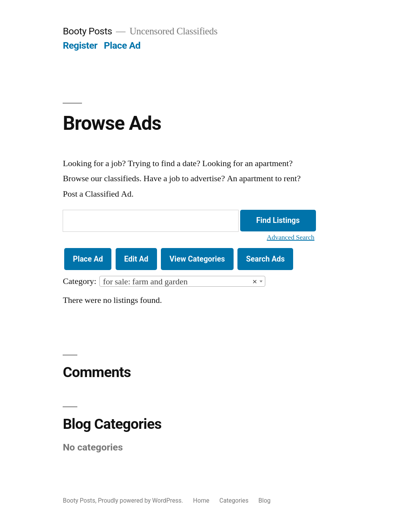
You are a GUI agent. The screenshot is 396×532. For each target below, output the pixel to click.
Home (201, 501)
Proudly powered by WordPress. (141, 501)
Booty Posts (87, 31)
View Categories (197, 259)
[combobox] (182, 281)
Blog (264, 501)
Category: (79, 281)
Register (80, 45)
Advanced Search (291, 238)
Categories (234, 501)
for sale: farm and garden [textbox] (180, 282)
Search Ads (265, 259)
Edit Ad (136, 259)
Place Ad (122, 45)
